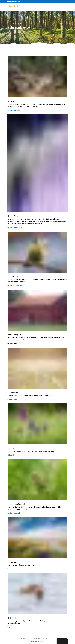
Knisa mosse (11, 569)
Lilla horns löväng (12, 399)
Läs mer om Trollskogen (14, 110)
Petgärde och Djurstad (14, 513)
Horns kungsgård (12, 344)
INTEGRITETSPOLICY (37, 641)
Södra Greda (11, 455)
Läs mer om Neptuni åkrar (15, 227)
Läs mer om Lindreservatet (15, 285)
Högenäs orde (11, 627)
